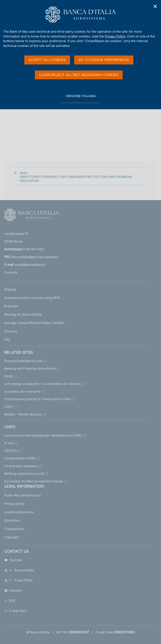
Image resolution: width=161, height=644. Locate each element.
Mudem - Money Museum (23, 414)
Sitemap (10, 289)
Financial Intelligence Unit (23, 361)
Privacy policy (14, 504)
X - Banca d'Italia (19, 570)
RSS (10, 601)
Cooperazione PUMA (20, 458)
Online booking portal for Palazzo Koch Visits (38, 399)
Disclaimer (12, 520)
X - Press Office (18, 580)
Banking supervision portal (24, 474)
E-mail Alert (16, 611)
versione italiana (80, 98)
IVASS (9, 376)
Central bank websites (21, 466)
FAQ (7, 340)
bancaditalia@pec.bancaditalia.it (35, 257)
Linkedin (13, 591)
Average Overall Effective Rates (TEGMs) (34, 323)
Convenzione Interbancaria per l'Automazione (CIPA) (43, 435)
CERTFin (11, 451)
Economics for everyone (22, 391)
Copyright (12, 537)
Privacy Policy (115, 36)
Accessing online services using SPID (32, 298)
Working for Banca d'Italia (23, 314)
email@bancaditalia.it (30, 265)
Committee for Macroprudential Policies (34, 481)
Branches (11, 306)
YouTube (13, 560)
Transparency (14, 529)
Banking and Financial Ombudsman (30, 368)
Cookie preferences (19, 512)
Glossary (11, 331)
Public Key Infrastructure (23, 495)
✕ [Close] (155, 6)
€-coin (9, 443)
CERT (8, 407)
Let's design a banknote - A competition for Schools (42, 384)
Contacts (11, 272)
